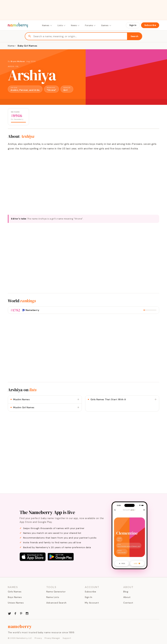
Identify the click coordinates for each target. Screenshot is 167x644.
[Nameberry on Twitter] (9, 613)
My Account (92, 603)
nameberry (20, 626)
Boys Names (15, 597)
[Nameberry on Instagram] (27, 613)
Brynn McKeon (18, 61)
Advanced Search (56, 603)
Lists (62, 25)
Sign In (133, 25)
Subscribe (150, 25)
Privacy (38, 638)
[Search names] (80, 36)
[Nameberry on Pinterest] (21, 613)
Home (11, 46)
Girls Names (15, 592)
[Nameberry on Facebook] (15, 613)
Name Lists (53, 597)
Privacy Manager (52, 638)
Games (106, 25)
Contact (128, 603)
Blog (126, 592)
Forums (90, 25)
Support (67, 638)
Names (47, 25)
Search (134, 36)
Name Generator (56, 592)
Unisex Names (16, 603)
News (75, 25)
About (127, 597)
